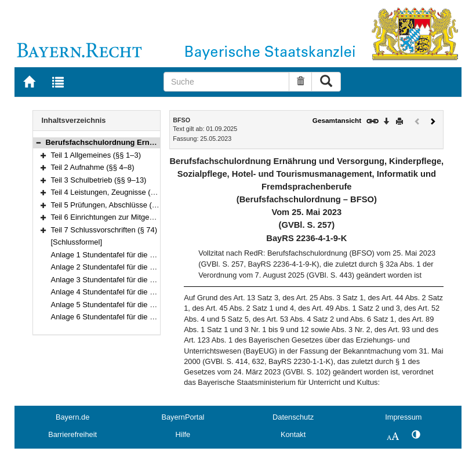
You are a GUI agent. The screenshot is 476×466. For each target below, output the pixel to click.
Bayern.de (72, 417)
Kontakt (293, 434)
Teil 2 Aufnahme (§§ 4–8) (93, 167)
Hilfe (183, 434)
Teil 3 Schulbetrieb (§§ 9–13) (99, 180)
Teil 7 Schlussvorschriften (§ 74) (104, 230)
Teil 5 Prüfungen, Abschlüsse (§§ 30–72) (119, 205)
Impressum (403, 417)
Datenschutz (293, 417)
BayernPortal (183, 417)
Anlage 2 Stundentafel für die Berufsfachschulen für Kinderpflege (159, 267)
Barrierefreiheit (72, 434)
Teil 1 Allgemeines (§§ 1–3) (96, 155)
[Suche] (226, 82)
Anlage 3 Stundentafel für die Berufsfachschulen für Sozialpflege (158, 280)
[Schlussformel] (77, 242)
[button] (38, 142)
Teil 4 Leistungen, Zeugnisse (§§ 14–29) (118, 192)
